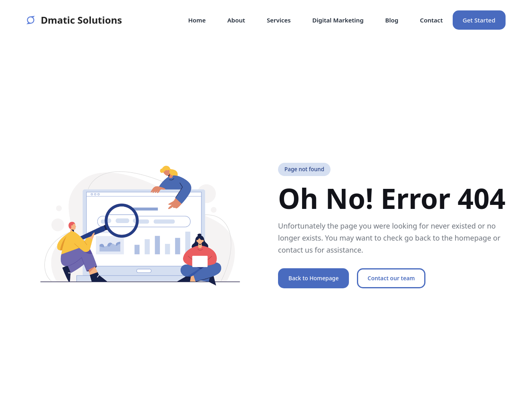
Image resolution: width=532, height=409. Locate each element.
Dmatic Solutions (74, 20)
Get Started (479, 20)
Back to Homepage (313, 278)
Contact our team (391, 278)
